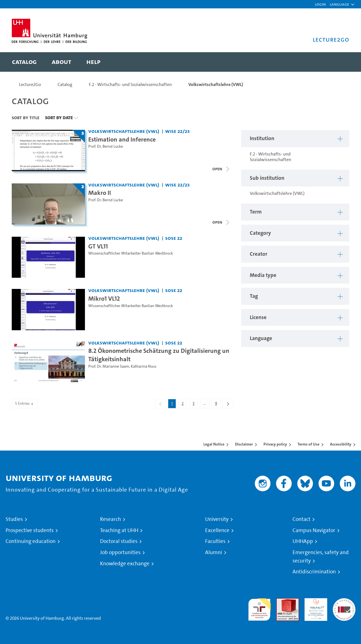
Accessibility (341, 444)
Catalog (65, 84)
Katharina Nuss (144, 366)
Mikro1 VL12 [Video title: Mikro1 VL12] (104, 298)
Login (320, 4)
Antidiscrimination (314, 572)
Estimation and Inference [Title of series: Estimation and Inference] (122, 139)
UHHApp (303, 541)
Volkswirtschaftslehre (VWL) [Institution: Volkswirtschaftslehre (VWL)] (124, 131)
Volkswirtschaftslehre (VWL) (216, 84)
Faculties (215, 541)
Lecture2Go (30, 84)
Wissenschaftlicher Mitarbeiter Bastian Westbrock (131, 253)
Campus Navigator (314, 530)
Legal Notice (214, 444)
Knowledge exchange (125, 564)
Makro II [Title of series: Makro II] (100, 193)
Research (111, 519)
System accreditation (344, 605)
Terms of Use (308, 444)
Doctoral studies (119, 541)
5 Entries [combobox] (25, 404)
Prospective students (30, 530)
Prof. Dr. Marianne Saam (109, 366)
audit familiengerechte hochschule (259, 608)
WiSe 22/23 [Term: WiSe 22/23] (177, 131)
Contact (301, 519)
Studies (14, 519)
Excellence (217, 530)
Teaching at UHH (119, 530)
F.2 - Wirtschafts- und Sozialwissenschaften (130, 84)
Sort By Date (59, 118)
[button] (339, 4)
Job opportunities (120, 552)
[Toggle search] (339, 62)
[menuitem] (24, 62)
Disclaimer (244, 444)
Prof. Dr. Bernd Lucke (106, 146)
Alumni (214, 552)
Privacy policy (275, 444)
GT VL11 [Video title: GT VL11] (98, 246)
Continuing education (31, 541)
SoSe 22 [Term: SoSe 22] (174, 238)
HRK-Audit (314, 601)
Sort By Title (26, 118)
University (217, 519)
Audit (282, 601)
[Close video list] (221, 169)
